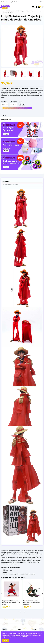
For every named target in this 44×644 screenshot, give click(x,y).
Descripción (6, 181)
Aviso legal (10, 2)
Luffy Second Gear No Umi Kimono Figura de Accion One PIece (11, 602)
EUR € (41, 2)
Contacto (17, 2)
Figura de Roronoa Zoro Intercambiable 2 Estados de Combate (32, 602)
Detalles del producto (10, 185)
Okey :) (6, 640)
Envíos (3, 2)
